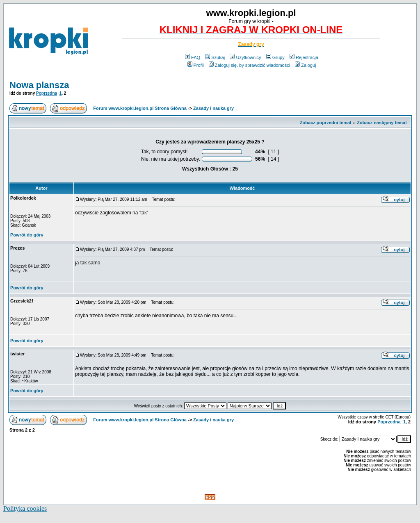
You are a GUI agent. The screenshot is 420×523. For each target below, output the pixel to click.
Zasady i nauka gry (213, 108)
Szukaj (215, 57)
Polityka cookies (25, 508)
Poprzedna (47, 93)
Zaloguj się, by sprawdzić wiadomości (249, 65)
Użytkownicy (245, 57)
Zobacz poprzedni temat (326, 123)
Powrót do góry (27, 235)
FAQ (193, 57)
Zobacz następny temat (382, 123)
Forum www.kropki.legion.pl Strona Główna (140, 108)
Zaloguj (305, 65)
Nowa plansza (39, 85)
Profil (196, 65)
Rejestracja (304, 57)
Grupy (275, 57)
